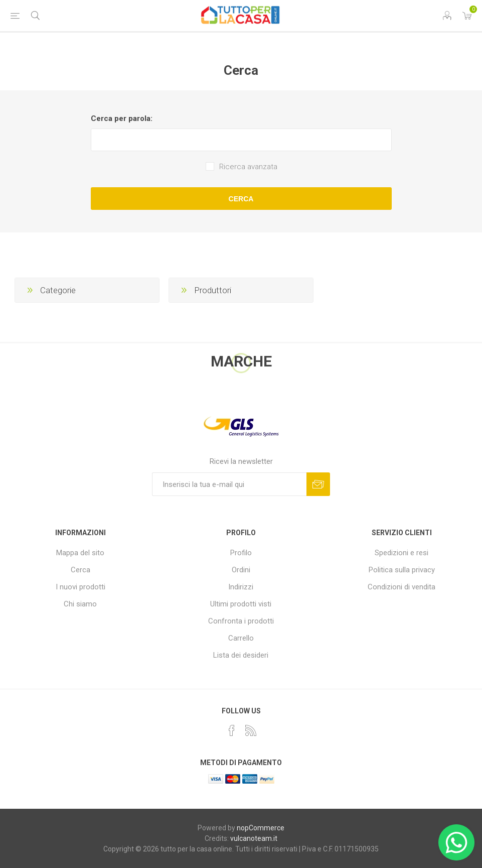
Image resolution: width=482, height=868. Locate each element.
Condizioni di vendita (401, 587)
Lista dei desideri (241, 655)
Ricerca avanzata (248, 167)
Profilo (241, 553)
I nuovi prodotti (81, 587)
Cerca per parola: (122, 118)
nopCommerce (261, 828)
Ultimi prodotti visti (241, 604)
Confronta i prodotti (241, 621)
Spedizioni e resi (401, 553)
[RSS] (251, 730)
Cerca (241, 199)
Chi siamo (80, 604)
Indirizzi (241, 587)
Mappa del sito (80, 553)
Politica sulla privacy (402, 570)
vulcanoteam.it (254, 838)
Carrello (241, 638)
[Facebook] (232, 730)
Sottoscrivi (318, 484)
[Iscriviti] (229, 484)
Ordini (241, 570)
